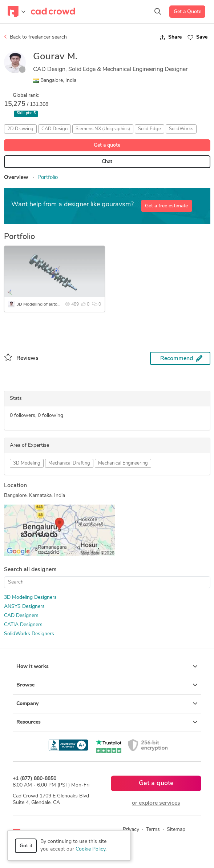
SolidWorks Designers (29, 634)
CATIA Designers (23, 625)
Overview (16, 178)
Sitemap (176, 830)
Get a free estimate (166, 206)
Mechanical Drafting (69, 463)
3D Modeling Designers (30, 598)
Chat (107, 162)
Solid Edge (150, 129)
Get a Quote (187, 12)
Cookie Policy (90, 849)
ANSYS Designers (24, 607)
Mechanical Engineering (123, 463)
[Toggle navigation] (17, 12)
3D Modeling (27, 463)
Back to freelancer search (35, 37)
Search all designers (30, 570)
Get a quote (107, 145)
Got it (26, 846)
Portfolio (48, 178)
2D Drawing (20, 129)
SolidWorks (181, 129)
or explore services (156, 803)
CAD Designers (21, 616)
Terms (153, 830)
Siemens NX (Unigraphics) (103, 129)
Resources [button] (107, 722)
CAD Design (54, 129)
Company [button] (107, 704)
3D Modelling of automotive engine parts (56, 304)
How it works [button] (107, 666)
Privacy (131, 830)
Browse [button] (107, 685)
